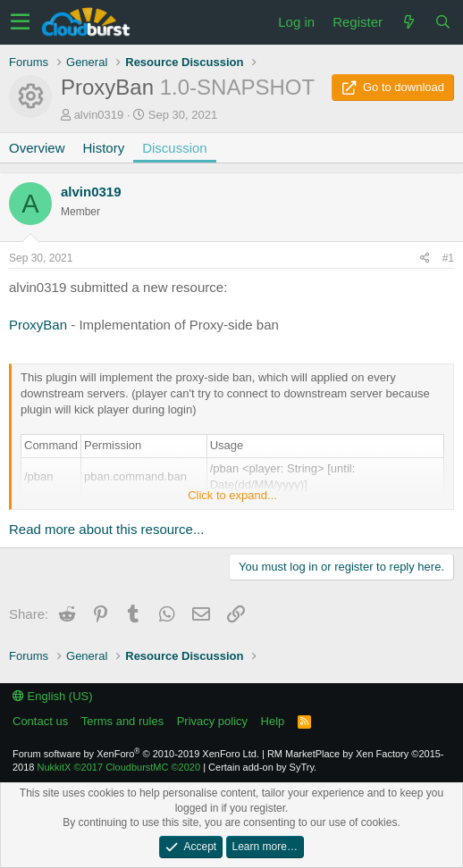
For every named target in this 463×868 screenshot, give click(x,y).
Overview (37, 148)
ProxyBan (38, 325)
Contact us (40, 721)
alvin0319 (99, 115)
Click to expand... (232, 495)
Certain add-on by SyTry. (262, 767)
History (104, 148)
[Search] (442, 22)
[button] (20, 22)
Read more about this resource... (106, 529)
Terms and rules (122, 721)
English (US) (53, 696)
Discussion (175, 148)
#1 (448, 258)
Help (273, 721)
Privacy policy (212, 721)
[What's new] (408, 22)
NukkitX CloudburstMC (119, 767)
